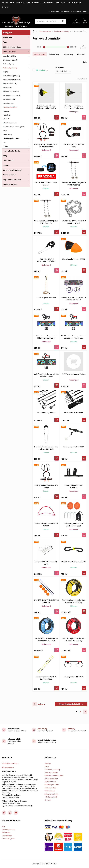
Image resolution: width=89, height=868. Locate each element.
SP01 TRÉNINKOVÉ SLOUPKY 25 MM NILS (46, 601)
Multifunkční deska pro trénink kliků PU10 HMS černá (46, 337)
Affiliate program (8, 839)
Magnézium (8, 87)
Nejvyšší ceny (68, 54)
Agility (6, 72)
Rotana (7, 111)
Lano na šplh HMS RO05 (46, 297)
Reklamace (6, 832)
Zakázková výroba (74, 2)
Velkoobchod (61, 2)
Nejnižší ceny (54, 54)
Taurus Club (54, 12)
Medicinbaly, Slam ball (12, 91)
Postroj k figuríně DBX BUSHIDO (74, 486)
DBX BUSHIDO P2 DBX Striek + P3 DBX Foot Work (46, 145)
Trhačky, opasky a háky (11, 139)
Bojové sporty (8, 37)
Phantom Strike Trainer (74, 412)
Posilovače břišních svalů (12, 95)
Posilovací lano (9, 103)
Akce (12, 2)
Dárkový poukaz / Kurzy (12, 47)
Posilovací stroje (9, 175)
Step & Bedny (7, 135)
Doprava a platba (51, 772)
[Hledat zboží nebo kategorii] (50, 21)
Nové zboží (20, 2)
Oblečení (6, 165)
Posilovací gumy (8, 64)
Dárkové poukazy (8, 829)
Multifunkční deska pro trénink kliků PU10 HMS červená (74, 337)
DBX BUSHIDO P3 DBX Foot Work (74, 145)
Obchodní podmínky (52, 770)
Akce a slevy (42, 729)
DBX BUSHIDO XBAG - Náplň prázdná (46, 184)
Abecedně (81, 54)
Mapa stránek (7, 836)
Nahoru (41, 704)
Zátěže (5, 146)
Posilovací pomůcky (10, 68)
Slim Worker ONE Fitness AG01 (74, 562)
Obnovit (83, 48)
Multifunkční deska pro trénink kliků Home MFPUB (74, 299)
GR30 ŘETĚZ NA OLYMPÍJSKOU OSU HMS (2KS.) (46, 222)
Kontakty (5, 7)
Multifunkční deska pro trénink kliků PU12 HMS (46, 375)
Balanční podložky (9, 56)
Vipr (6, 131)
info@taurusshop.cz (72, 12)
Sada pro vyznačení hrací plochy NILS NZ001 (74, 525)
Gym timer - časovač (10, 60)
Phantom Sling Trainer (46, 412)
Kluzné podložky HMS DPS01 (74, 259)
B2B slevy (71, 729)
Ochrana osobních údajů (54, 776)
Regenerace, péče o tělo (12, 180)
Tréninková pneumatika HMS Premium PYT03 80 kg (74, 640)
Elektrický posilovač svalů (13, 80)
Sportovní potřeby (10, 185)
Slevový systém (48, 2)
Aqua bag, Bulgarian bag (12, 76)
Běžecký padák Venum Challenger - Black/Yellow (46, 107)
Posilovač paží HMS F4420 (74, 447)
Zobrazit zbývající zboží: (71, 704)
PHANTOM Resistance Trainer (74, 374)
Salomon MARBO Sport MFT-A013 (46, 563)
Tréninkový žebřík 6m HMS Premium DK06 (46, 678)
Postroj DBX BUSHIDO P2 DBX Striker (46, 486)
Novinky (5, 2)
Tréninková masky (10, 123)
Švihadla (7, 119)
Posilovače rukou (10, 99)
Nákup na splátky (51, 779)
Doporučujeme (40, 54)
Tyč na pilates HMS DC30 (74, 677)
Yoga (4, 142)
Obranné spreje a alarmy (12, 170)
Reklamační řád (50, 782)
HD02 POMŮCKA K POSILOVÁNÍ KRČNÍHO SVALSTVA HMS (46, 260)
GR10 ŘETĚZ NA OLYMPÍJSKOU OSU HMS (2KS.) (74, 184)
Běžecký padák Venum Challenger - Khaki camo (74, 107)
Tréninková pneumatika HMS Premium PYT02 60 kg (46, 640)
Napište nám (9, 767)
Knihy (5, 156)
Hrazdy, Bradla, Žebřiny (12, 151)
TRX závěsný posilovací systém (14, 127)
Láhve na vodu (8, 160)
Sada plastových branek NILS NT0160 (46, 525)
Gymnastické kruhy (11, 84)
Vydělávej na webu (33, 2)
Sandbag (7, 115)
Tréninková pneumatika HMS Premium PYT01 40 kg (74, 601)
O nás (47, 766)
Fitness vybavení (9, 52)
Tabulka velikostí (51, 797)
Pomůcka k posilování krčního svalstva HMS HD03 (46, 448)
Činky (5, 42)
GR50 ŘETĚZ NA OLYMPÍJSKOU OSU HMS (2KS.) (74, 222)
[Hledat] (63, 21)
